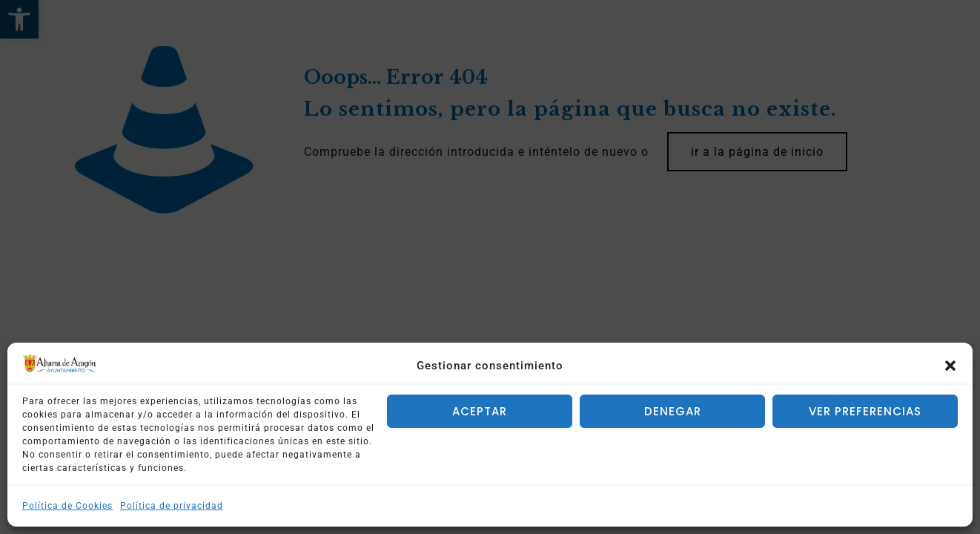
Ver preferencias (865, 411)
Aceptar (480, 411)
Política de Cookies (67, 506)
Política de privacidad (172, 506)
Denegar (673, 411)
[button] (950, 366)
